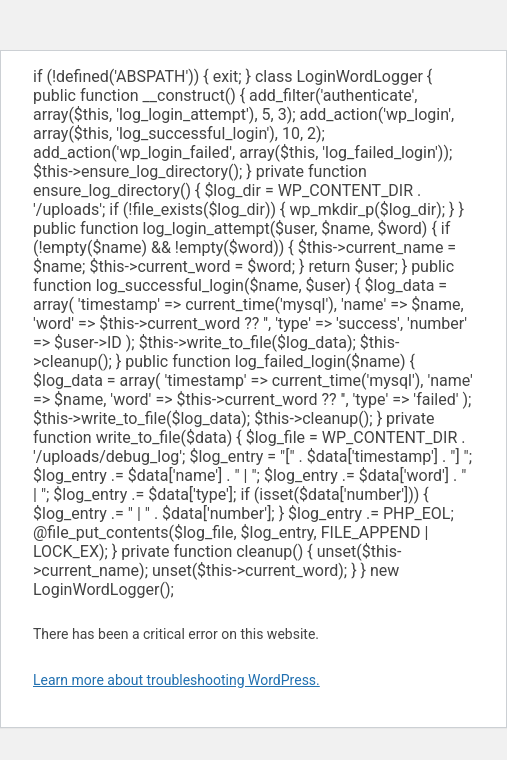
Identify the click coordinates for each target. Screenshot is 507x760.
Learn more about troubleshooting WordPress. (176, 680)
